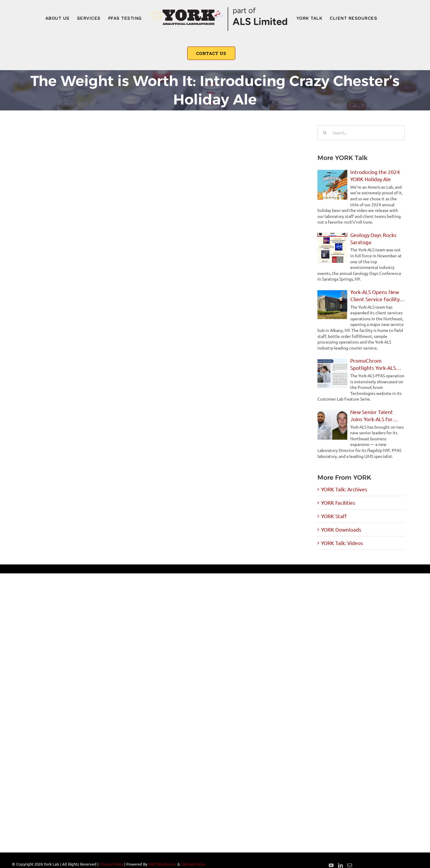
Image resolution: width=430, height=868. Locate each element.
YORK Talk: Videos (342, 543)
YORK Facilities (338, 503)
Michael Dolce (193, 864)
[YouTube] (331, 865)
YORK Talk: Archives (344, 489)
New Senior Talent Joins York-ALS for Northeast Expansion (375, 416)
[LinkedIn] (340, 865)
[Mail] (350, 865)
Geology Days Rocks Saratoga (373, 238)
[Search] (325, 133)
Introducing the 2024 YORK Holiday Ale (375, 175)
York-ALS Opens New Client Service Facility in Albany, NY (375, 296)
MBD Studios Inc (162, 864)
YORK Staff (334, 516)
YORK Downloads (341, 529)
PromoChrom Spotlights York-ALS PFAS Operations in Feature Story (373, 364)
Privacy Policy (111, 864)
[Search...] (361, 133)
